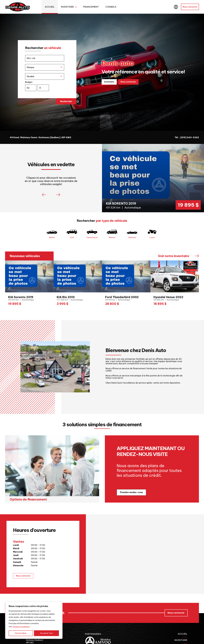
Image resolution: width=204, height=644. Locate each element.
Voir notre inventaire (174, 261)
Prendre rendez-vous (131, 497)
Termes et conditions (22, 627)
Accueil (50, 7)
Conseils (111, 7)
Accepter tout (46, 633)
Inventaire (67, 7)
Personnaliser (21, 633)
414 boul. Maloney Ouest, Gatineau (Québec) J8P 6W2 (40, 137)
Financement (91, 7)
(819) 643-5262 (190, 137)
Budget (47, 86)
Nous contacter (190, 7)
